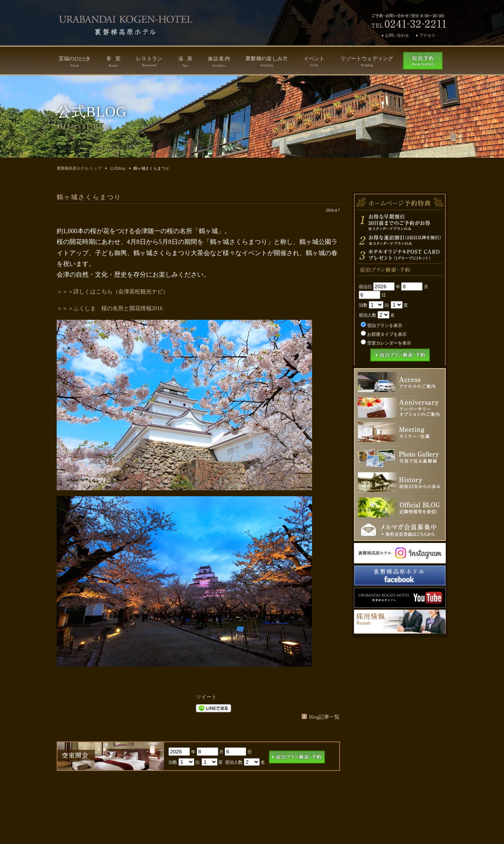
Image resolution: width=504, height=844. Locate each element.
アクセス (427, 35)
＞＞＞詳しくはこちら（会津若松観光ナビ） (113, 292)
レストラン (149, 61)
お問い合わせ (397, 35)
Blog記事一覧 (324, 717)
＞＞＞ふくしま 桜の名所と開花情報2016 (110, 308)
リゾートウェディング (367, 61)
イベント (314, 61)
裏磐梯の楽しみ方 (267, 61)
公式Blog (118, 168)
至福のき (75, 61)
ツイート (206, 697)
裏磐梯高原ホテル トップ (79, 168)
